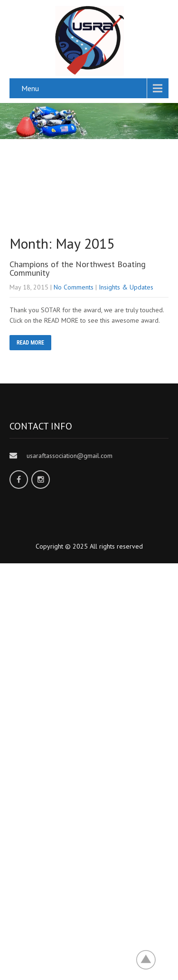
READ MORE (30, 343)
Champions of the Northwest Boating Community (78, 268)
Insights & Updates (126, 287)
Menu (30, 88)
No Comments (74, 287)
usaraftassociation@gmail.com (70, 456)
